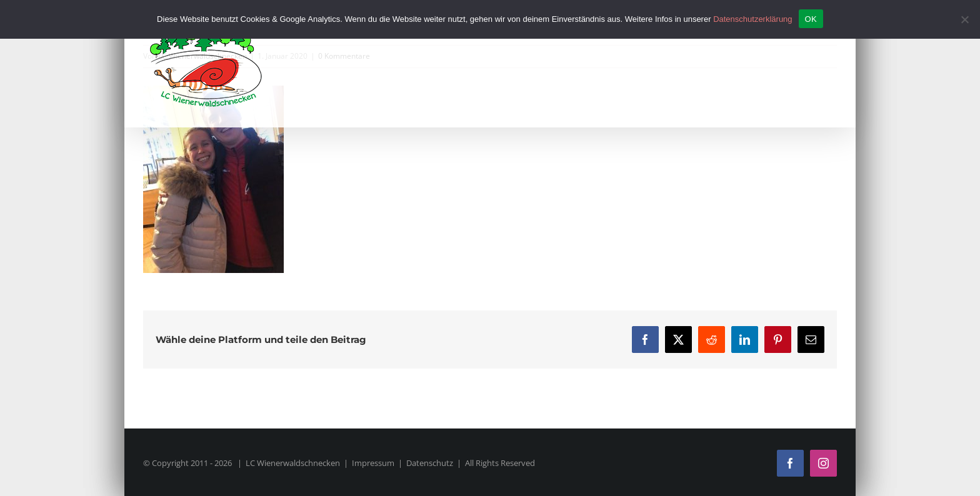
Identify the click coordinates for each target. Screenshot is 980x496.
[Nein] (964, 19)
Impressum (373, 463)
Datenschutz (430, 463)
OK (811, 19)
